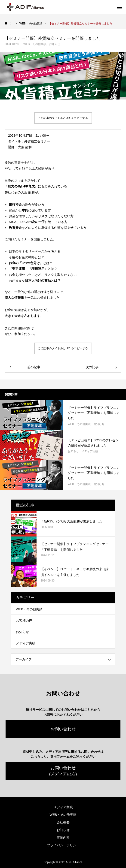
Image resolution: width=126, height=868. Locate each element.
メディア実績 (90, 451)
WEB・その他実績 (35, 44)
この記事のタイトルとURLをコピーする (63, 118)
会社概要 (63, 822)
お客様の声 (24, 621)
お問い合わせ (63, 729)
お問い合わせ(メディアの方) (63, 771)
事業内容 (63, 838)
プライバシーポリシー (63, 845)
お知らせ (55, 44)
